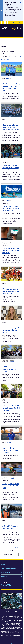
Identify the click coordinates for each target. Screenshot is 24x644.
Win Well (8, 78)
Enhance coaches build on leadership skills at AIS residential (11, 408)
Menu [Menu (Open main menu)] (3, 35)
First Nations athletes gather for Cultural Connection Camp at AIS (11, 127)
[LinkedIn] (10, 585)
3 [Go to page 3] (11, 548)
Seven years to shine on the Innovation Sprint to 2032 (11, 486)
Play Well (9, 442)
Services (11, 565)
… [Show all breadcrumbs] (6, 41)
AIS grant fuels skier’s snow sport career (10, 527)
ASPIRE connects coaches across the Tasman (9, 369)
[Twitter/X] (4, 585)
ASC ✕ (7, 59)
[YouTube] (6, 585)
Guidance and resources (11, 569)
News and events (11, 573)
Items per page (8, 554)
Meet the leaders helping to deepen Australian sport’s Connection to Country (11, 87)
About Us (11, 576)
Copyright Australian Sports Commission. (10, 643)
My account (15, 23)
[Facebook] (2, 585)
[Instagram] (8, 585)
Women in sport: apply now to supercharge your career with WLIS (11, 291)
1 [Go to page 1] (5, 548)
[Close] (21, 2)
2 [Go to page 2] (8, 548)
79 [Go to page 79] (15, 548)
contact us (15, 19)
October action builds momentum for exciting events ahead (11, 168)
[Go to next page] (18, 548)
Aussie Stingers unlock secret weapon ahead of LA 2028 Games (11, 208)
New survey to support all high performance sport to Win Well (11, 251)
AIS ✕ (3, 59)
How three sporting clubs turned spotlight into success (11, 330)
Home (2, 41)
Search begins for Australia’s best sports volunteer (10, 450)
